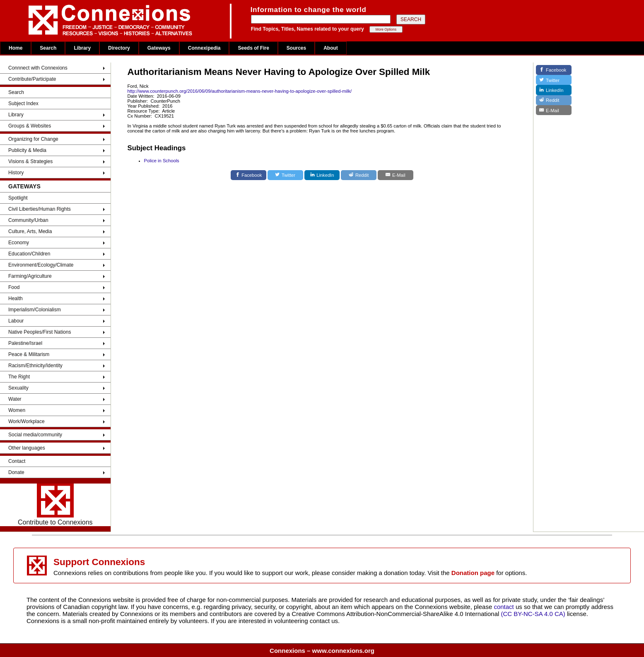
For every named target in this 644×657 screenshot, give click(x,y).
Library (82, 48)
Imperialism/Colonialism (35, 310)
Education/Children (29, 254)
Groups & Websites (30, 126)
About (331, 48)
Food (14, 287)
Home (16, 48)
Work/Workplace (27, 421)
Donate (16, 472)
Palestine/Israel (25, 343)
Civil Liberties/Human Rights (40, 209)
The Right (19, 377)
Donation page (473, 573)
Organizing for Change (33, 139)
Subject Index (23, 103)
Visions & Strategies (30, 161)
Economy (19, 243)
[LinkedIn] (322, 175)
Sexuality (18, 388)
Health (16, 298)
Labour (16, 321)
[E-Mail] (396, 175)
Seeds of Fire (253, 48)
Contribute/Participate (32, 79)
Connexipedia (204, 48)
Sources (296, 48)
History (16, 173)
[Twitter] (285, 175)
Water (15, 399)
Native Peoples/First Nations (40, 332)
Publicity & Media (27, 150)
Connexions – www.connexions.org (322, 651)
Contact (17, 461)
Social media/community (35, 435)
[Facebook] (248, 175)
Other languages (27, 448)
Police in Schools (162, 161)
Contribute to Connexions (55, 505)
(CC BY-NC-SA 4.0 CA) (533, 614)
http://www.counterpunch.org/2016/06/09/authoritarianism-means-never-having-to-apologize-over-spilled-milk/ (240, 91)
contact (505, 607)
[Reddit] (359, 175)
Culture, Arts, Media (30, 231)
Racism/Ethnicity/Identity (35, 366)
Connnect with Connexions (38, 68)
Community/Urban (28, 220)
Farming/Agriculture (30, 276)
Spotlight (18, 198)
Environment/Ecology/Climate (41, 265)
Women (17, 410)
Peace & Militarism (29, 354)
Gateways (159, 48)
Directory (119, 48)
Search (48, 48)
